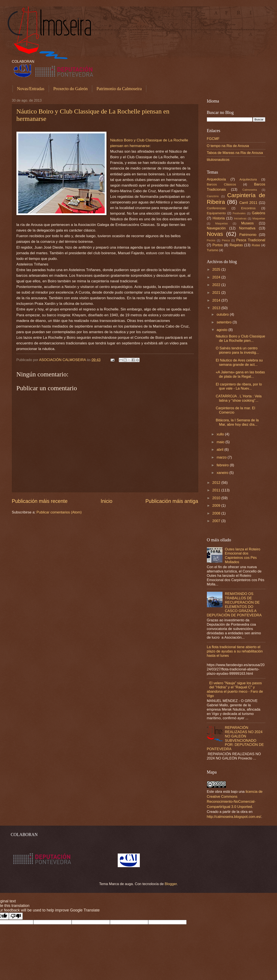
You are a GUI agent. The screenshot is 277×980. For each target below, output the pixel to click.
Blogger (171, 884)
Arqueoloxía (216, 179)
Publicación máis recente (40, 501)
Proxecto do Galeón (70, 89)
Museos (247, 223)
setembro (225, 322)
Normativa (247, 228)
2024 (217, 277)
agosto (222, 330)
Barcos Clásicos (221, 184)
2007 (217, 521)
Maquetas (221, 223)
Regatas (236, 245)
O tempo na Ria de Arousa (228, 146)
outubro (223, 314)
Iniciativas (240, 218)
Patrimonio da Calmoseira (119, 89)
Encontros (248, 208)
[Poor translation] (16, 916)
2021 (217, 293)
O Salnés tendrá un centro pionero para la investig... (237, 350)
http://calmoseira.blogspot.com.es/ (234, 817)
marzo (222, 457)
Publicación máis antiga (172, 501)
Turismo (213, 250)
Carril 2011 (248, 203)
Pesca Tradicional (251, 240)
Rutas (256, 245)
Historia (219, 218)
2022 (217, 285)
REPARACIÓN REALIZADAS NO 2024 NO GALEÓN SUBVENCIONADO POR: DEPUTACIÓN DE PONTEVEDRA (235, 738)
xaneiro (223, 473)
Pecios (211, 240)
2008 (217, 513)
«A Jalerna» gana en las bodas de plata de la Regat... (240, 374)
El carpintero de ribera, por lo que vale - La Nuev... (239, 386)
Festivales (239, 213)
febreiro (223, 465)
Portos (217, 245)
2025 (217, 269)
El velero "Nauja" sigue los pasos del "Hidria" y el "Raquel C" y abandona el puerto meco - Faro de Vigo (235, 690)
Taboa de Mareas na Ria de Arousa (235, 153)
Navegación (216, 228)
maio (221, 442)
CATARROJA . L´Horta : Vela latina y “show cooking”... (239, 398)
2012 (217, 483)
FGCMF (213, 139)
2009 (217, 506)
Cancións (213, 196)
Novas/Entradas (31, 89)
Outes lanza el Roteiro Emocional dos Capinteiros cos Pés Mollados (243, 556)
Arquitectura (248, 179)
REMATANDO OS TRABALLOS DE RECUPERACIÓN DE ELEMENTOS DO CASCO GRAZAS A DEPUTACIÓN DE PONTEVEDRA (234, 604)
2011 (217, 490)
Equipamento (216, 213)
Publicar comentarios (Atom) (59, 512)
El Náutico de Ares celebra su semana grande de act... (239, 362)
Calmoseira (250, 190)
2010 (217, 498)
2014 (217, 300)
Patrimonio (248, 235)
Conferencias (216, 208)
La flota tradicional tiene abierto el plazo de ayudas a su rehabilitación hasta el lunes (235, 651)
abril (221, 450)
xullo (221, 434)
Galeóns (259, 213)
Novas (215, 234)
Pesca (226, 240)
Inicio (106, 501)
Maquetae (259, 218)
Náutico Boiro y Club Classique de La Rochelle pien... (240, 338)
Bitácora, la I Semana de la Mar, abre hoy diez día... (237, 422)
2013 (217, 308)
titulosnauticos (218, 160)
